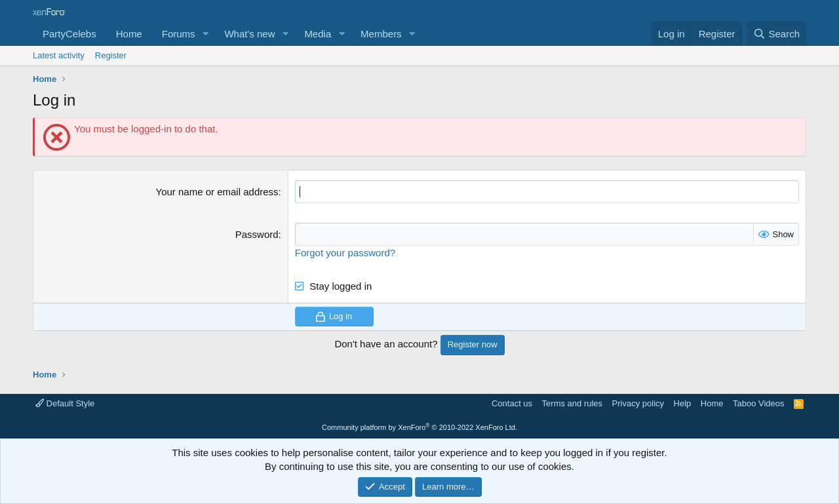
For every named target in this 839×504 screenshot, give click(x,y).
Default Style (65, 403)
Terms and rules (572, 403)
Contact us (512, 403)
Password (257, 234)
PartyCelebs (69, 34)
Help (683, 403)
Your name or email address (217, 192)
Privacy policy (638, 403)
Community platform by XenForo (419, 427)
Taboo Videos (759, 403)
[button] (205, 34)
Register (111, 55)
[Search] (776, 34)
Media (318, 34)
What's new (249, 34)
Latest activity (59, 55)
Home (129, 34)
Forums (179, 34)
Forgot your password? (345, 253)
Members (381, 34)
